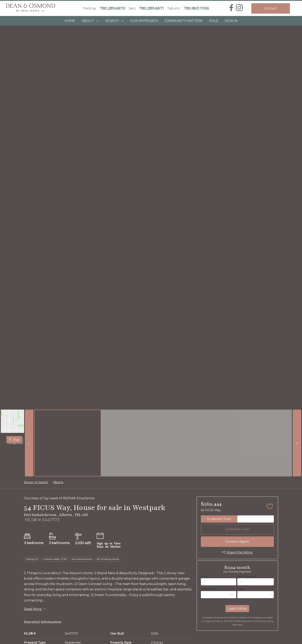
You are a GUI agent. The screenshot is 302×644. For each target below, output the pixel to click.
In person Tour (219, 519)
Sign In (231, 21)
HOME (70, 21)
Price (204, 576)
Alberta (58, 482)
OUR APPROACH (144, 21)
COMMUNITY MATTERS (184, 21)
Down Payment (247, 576)
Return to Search (36, 482)
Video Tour (256, 519)
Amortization (209, 589)
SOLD (214, 21)
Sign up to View (109, 543)
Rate (240, 589)
